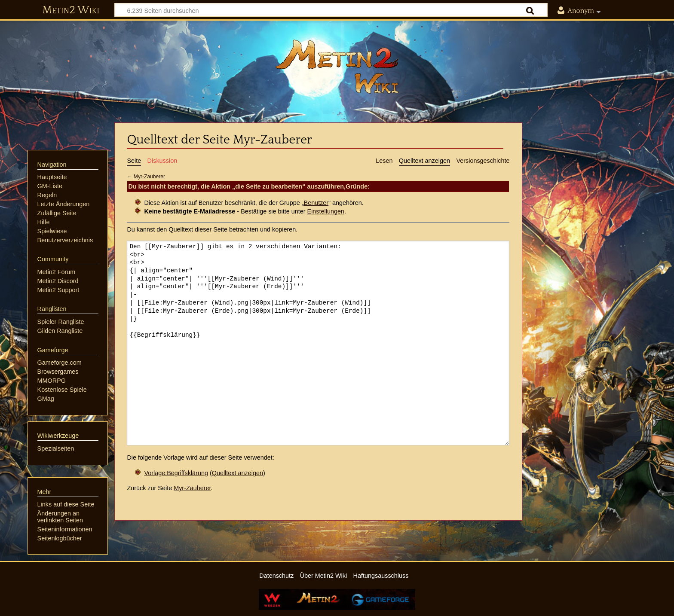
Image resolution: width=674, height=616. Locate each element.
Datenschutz (276, 576)
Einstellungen (326, 211)
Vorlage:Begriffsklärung (176, 473)
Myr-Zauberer (149, 177)
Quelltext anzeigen (237, 473)
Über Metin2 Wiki (324, 576)
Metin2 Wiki (71, 10)
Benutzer (316, 203)
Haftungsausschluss (381, 576)
